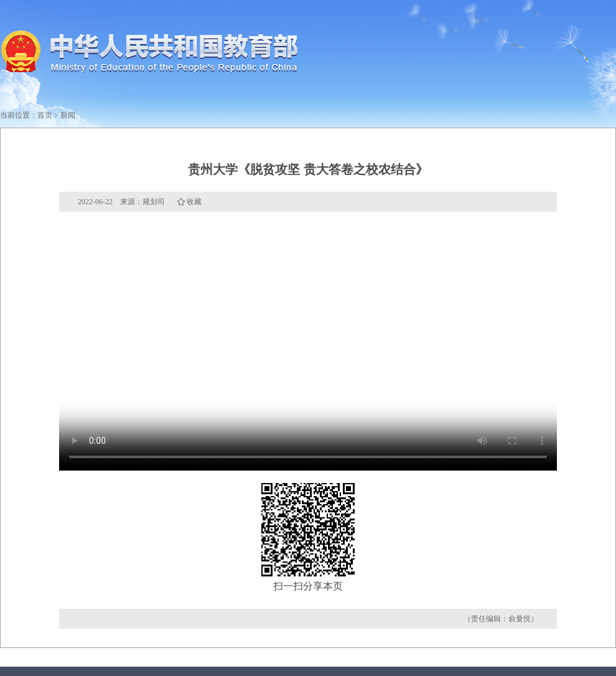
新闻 (68, 115)
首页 (45, 115)
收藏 (194, 202)
